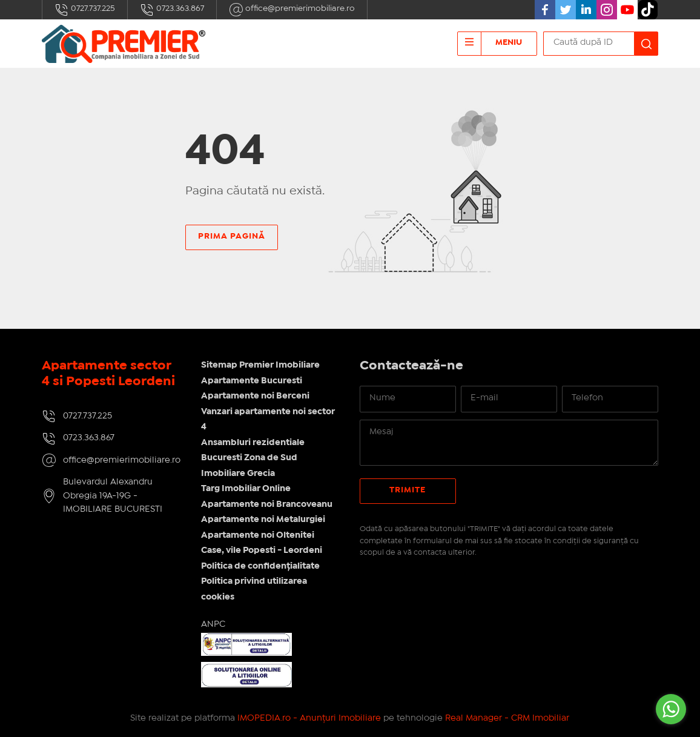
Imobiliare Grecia (238, 474)
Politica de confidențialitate (260, 566)
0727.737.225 (85, 10)
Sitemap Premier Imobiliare (260, 365)
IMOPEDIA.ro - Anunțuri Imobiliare (309, 718)
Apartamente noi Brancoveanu (267, 504)
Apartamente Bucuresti (252, 381)
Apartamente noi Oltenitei (258, 535)
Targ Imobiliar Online (246, 489)
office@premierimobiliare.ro (292, 10)
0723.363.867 (172, 10)
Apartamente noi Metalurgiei (263, 520)
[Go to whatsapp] (671, 709)
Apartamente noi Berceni (255, 396)
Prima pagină (232, 236)
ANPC (213, 624)
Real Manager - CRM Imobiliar (507, 718)
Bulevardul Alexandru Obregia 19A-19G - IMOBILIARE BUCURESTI (113, 496)
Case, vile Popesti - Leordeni (262, 550)
